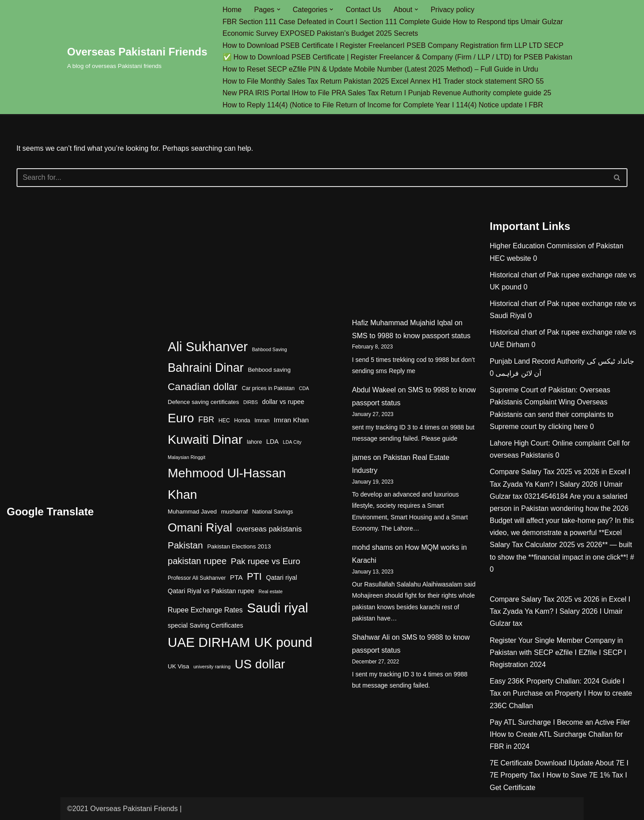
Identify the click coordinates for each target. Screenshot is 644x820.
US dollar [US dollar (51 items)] (260, 664)
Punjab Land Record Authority (537, 361)
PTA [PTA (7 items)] (236, 577)
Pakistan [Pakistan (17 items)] (185, 545)
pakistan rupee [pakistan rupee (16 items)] (197, 561)
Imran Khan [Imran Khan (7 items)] (291, 420)
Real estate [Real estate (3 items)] (271, 591)
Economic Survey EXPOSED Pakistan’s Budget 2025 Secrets (320, 33)
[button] (279, 9)
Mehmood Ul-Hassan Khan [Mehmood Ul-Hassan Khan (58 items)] (227, 484)
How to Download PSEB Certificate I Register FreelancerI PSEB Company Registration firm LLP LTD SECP (393, 45)
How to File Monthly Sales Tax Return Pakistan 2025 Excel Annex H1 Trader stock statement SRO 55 (383, 81)
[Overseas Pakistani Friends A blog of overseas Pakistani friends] (137, 57)
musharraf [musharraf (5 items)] (234, 512)
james (362, 457)
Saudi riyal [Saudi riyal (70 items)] (278, 608)
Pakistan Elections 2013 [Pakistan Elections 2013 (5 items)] (239, 546)
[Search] (312, 178)
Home (232, 10)
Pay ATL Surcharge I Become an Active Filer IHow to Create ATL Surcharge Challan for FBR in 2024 (560, 734)
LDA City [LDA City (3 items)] (292, 442)
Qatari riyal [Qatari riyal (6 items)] (282, 578)
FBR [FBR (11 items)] (206, 420)
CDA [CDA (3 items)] (304, 388)
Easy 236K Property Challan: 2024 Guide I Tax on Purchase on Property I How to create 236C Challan (561, 693)
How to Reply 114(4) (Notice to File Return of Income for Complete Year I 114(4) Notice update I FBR (383, 105)
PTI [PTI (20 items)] (254, 577)
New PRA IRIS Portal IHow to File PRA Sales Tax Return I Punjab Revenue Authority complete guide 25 (387, 93)
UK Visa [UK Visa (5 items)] (178, 666)
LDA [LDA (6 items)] (272, 442)
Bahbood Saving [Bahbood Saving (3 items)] (269, 349)
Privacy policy (453, 10)
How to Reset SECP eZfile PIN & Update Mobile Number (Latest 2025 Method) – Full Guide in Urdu (381, 69)
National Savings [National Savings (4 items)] (273, 512)
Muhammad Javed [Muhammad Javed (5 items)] (192, 512)
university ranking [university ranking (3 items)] (212, 667)
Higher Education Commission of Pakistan (557, 246)
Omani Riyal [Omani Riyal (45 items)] (200, 527)
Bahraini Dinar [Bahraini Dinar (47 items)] (206, 368)
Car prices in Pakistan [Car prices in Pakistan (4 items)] (268, 388)
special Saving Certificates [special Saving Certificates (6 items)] (205, 625)
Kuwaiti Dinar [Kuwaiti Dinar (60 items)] (205, 439)
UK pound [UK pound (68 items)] (284, 642)
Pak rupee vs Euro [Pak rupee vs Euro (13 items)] (265, 561)
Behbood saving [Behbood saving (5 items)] (269, 370)
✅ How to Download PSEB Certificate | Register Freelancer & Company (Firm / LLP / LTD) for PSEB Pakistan (398, 57)
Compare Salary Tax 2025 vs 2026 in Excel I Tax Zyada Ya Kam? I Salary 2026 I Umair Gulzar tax (560, 484)
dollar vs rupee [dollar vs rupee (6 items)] (283, 402)
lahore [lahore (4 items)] (254, 442)
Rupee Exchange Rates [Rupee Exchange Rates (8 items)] (205, 610)
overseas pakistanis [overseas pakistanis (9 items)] (269, 529)
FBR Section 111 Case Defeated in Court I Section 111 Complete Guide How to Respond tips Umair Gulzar (393, 22)
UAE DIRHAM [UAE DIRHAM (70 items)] (209, 642)
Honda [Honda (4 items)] (242, 421)
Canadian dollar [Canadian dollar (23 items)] (203, 387)
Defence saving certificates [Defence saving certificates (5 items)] (203, 402)
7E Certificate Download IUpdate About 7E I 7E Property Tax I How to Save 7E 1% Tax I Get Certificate (559, 775)
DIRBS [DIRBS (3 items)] (251, 402)
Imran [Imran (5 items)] (262, 420)
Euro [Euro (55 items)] (181, 418)
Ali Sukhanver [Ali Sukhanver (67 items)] (208, 347)
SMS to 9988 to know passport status (411, 336)
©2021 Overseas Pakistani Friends (122, 809)
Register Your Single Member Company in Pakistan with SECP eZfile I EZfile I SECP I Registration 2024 (558, 652)
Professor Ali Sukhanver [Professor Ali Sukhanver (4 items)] (197, 578)
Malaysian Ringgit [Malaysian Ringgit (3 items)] (186, 457)
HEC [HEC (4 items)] (224, 421)
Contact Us (363, 10)
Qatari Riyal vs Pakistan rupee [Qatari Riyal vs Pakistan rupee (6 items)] (211, 591)
